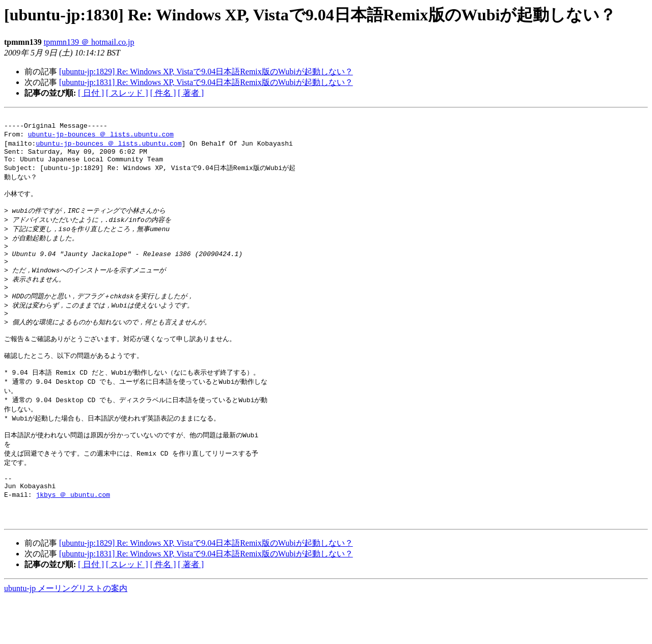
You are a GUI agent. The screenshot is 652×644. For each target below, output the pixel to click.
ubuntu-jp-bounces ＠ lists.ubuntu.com (101, 137)
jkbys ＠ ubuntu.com (73, 536)
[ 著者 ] (191, 93)
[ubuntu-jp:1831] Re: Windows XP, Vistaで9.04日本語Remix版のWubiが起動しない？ (206, 82)
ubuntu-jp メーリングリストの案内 (66, 634)
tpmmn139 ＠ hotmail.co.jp (89, 42)
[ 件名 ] (163, 93)
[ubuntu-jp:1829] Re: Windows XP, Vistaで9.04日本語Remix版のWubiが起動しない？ (206, 72)
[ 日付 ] (91, 93)
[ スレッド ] (127, 93)
